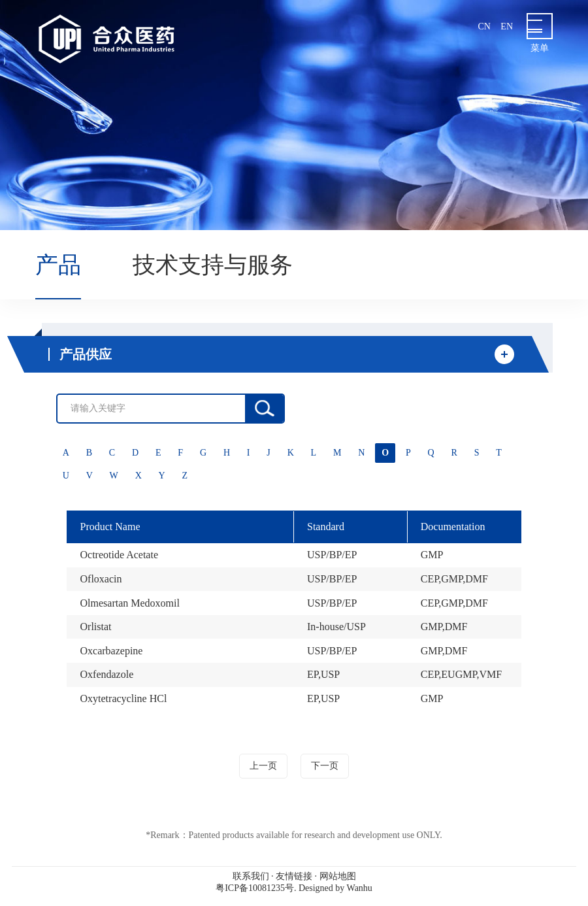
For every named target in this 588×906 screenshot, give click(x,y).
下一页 (325, 766)
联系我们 (251, 876)
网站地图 (338, 876)
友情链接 (294, 876)
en (507, 26)
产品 (58, 265)
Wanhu (360, 888)
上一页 (263, 766)
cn (484, 26)
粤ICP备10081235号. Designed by (294, 888)
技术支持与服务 (213, 265)
